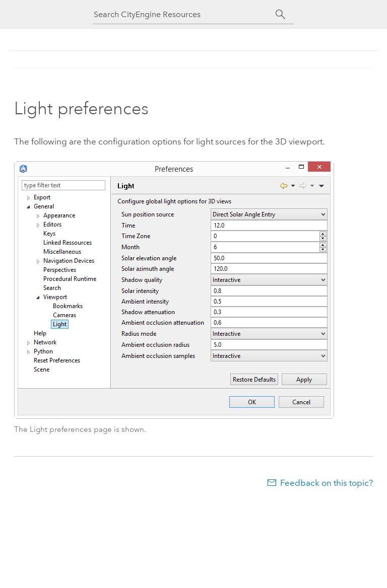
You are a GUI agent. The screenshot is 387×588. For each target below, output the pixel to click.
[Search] (280, 15)
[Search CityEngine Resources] (184, 14)
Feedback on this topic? (327, 483)
